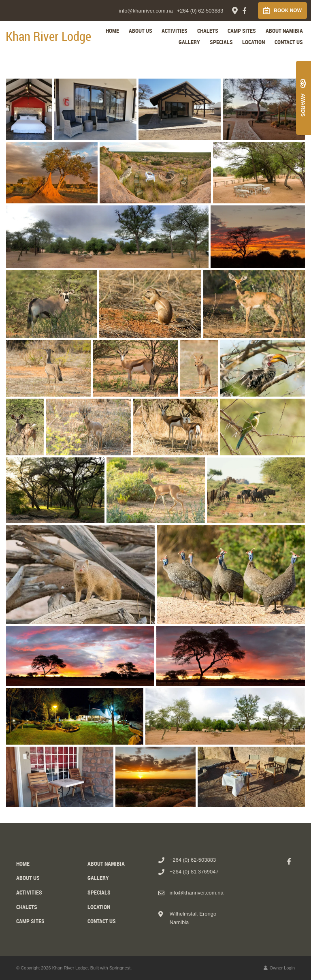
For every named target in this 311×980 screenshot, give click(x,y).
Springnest (120, 968)
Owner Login (279, 968)
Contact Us (289, 42)
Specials (221, 42)
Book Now (282, 11)
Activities (175, 31)
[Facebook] (245, 11)
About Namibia (284, 31)
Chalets (208, 31)
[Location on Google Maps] (234, 10)
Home (112, 31)
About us (141, 31)
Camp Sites (242, 31)
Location (253, 42)
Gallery (189, 42)
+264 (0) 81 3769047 (194, 872)
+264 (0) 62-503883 (200, 11)
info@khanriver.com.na (146, 11)
